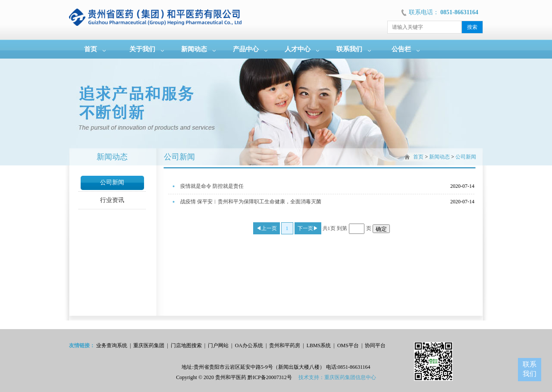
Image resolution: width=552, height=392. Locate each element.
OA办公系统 (249, 345)
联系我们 (349, 49)
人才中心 (298, 49)
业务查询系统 (112, 345)
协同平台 (375, 345)
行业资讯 (112, 200)
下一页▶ (308, 228)
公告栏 (401, 49)
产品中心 (246, 49)
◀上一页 (267, 228)
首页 (91, 49)
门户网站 (218, 345)
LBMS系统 (319, 345)
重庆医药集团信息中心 (350, 377)
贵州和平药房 (285, 345)
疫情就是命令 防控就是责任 (212, 186)
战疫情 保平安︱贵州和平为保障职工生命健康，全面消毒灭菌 (251, 202)
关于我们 (142, 49)
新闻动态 (194, 49)
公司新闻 (112, 182)
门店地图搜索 (186, 345)
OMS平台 (348, 345)
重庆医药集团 (149, 345)
